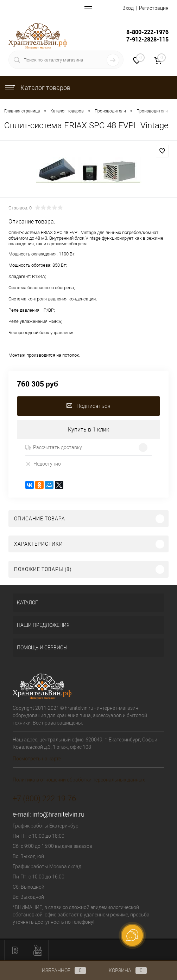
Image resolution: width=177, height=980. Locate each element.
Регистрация (154, 8)
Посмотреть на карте (37, 759)
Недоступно (43, 464)
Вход (128, 8)
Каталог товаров (37, 88)
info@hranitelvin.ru (58, 814)
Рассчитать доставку (54, 447)
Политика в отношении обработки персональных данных (79, 780)
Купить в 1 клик (88, 430)
